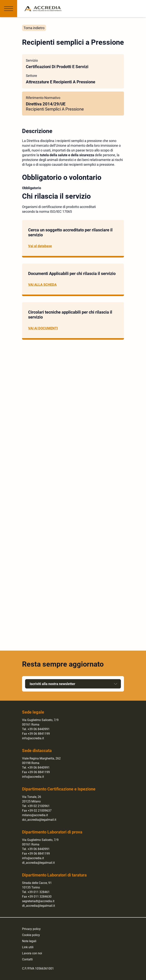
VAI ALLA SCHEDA (42, 285)
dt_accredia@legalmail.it (38, 906)
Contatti (27, 959)
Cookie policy (31, 935)
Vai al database (40, 246)
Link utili (28, 947)
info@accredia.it (33, 738)
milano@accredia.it (35, 815)
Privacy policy (31, 929)
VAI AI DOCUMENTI (43, 328)
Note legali (29, 941)
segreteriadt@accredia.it (38, 901)
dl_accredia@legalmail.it (38, 863)
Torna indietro (34, 28)
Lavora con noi (32, 953)
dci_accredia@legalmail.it (39, 820)
